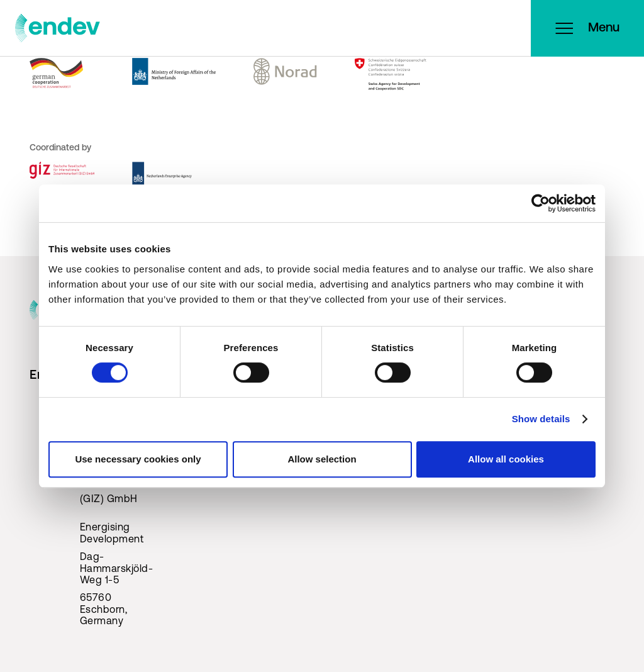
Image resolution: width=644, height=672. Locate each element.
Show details (541, 419)
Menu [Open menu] (587, 28)
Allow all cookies (506, 459)
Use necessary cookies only (138, 459)
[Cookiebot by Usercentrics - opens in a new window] (541, 203)
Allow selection (322, 459)
